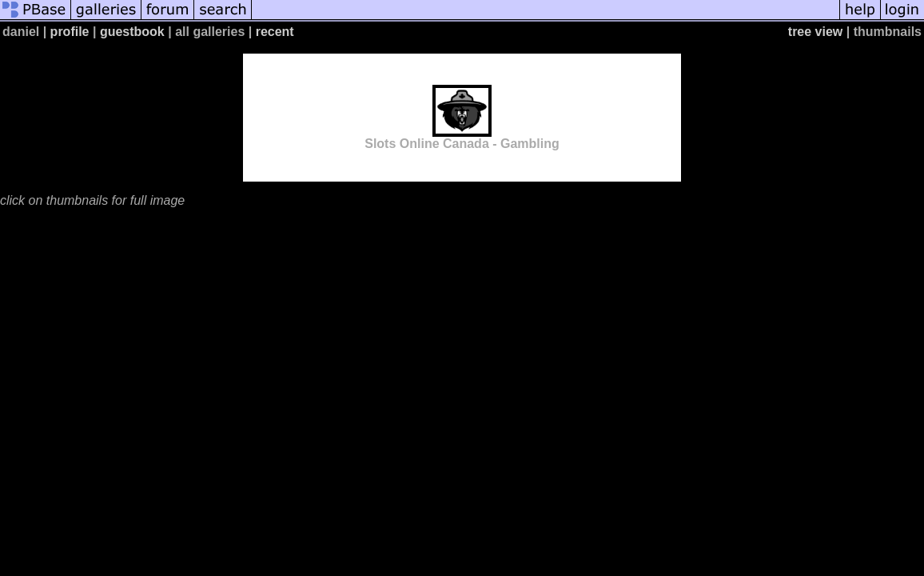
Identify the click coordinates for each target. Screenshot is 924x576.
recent (275, 32)
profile (70, 32)
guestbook (132, 32)
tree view (815, 32)
